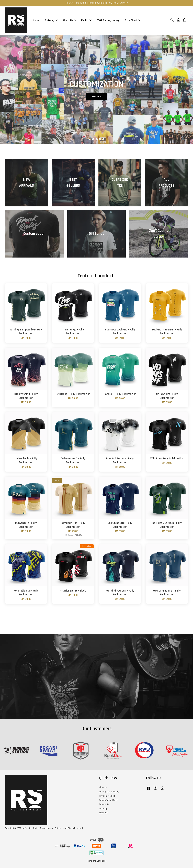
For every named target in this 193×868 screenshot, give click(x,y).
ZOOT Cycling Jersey (108, 20)
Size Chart (133, 20)
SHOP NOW (96, 96)
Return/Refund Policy (109, 800)
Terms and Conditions (97, 861)
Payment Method (107, 796)
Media (86, 20)
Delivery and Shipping (109, 792)
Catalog (51, 20)
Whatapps (104, 809)
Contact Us (104, 804)
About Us (69, 20)
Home (36, 20)
